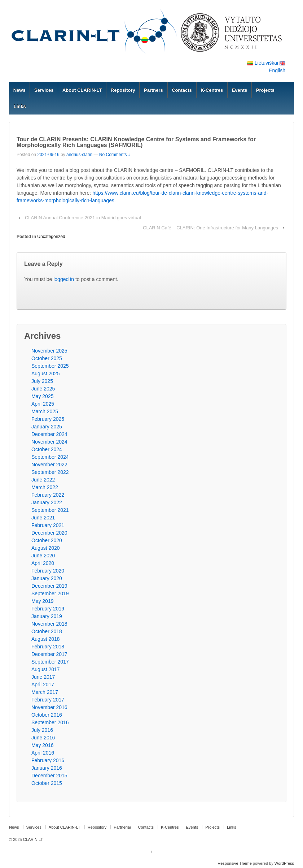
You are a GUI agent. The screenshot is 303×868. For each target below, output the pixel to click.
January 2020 (47, 578)
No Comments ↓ (115, 155)
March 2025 (45, 411)
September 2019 (50, 593)
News (19, 90)
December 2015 (49, 776)
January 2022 (47, 502)
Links (20, 106)
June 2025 (43, 389)
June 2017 (43, 677)
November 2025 (49, 351)
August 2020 (46, 548)
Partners (153, 90)
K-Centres (212, 90)
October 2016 (47, 715)
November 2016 (49, 707)
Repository (123, 90)
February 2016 (48, 760)
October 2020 (47, 540)
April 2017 (43, 685)
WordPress (284, 863)
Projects (265, 90)
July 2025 (42, 381)
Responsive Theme (235, 863)
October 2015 (47, 783)
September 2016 (50, 722)
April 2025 (43, 404)
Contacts (182, 90)
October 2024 (47, 449)
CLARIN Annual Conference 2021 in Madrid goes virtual (83, 218)
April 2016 (43, 753)
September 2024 (50, 457)
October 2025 (47, 358)
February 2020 (48, 571)
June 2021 (43, 518)
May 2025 (42, 396)
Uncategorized (51, 237)
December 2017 (49, 654)
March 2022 (45, 487)
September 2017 (50, 662)
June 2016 (43, 738)
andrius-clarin (79, 155)
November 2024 (49, 442)
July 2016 (42, 730)
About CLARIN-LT (82, 90)
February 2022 (48, 495)
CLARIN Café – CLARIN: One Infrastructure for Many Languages (210, 228)
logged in (64, 279)
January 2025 (47, 427)
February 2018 (48, 647)
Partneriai (122, 827)
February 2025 (48, 419)
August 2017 (46, 669)
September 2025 (50, 366)
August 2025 (46, 373)
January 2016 (47, 768)
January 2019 (47, 616)
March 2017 (45, 692)
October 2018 (47, 631)
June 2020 (43, 556)
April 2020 (43, 563)
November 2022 (49, 465)
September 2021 (50, 510)
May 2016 (42, 745)
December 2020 (49, 533)
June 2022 (43, 480)
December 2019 (49, 586)
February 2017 (48, 700)
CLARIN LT (32, 839)
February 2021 (48, 525)
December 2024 (49, 434)
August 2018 (46, 639)
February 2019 (48, 609)
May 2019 (42, 601)
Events (240, 90)
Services (44, 90)
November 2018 (49, 624)
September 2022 (50, 472)
